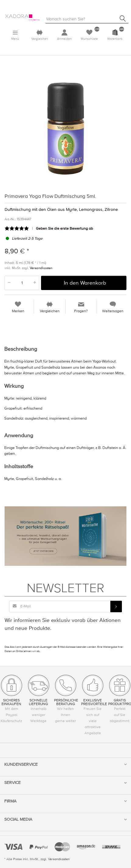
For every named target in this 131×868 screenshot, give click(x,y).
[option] (65, 127)
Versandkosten (41, 268)
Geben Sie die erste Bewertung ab (64, 229)
